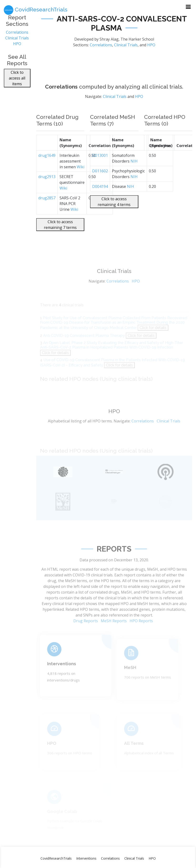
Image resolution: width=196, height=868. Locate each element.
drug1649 (47, 168)
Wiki (80, 180)
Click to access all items (17, 81)
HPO (17, 47)
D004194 (100, 199)
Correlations (17, 36)
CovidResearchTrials (56, 858)
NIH (134, 174)
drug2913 (47, 190)
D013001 (100, 168)
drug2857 (47, 211)
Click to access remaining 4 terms (114, 215)
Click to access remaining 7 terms (60, 238)
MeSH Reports (114, 634)
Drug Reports (86, 634)
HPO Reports (141, 634)
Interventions (86, 858)
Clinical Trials (17, 42)
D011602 (100, 184)
